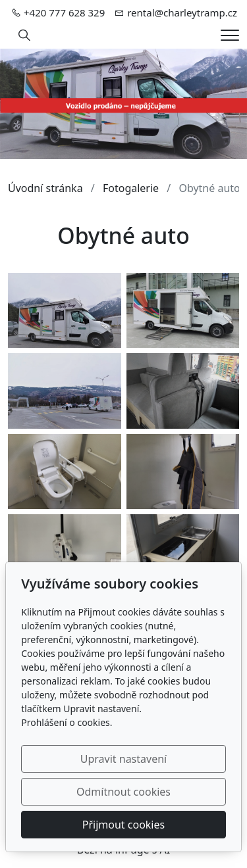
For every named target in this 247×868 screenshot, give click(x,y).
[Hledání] (24, 36)
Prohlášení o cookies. (67, 722)
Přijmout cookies (123, 825)
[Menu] (230, 35)
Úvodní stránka (45, 188)
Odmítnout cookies (123, 792)
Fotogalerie (131, 188)
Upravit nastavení (123, 759)
